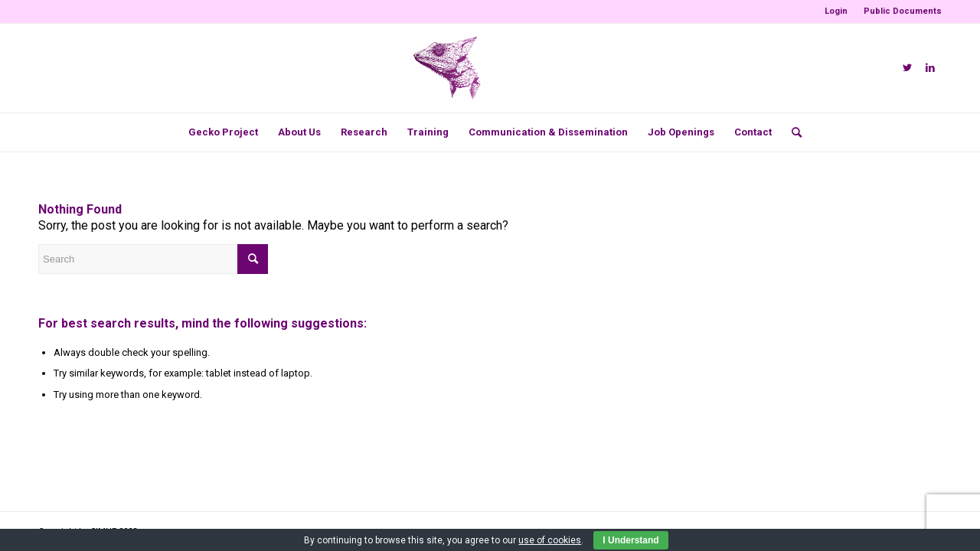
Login (836, 11)
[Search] (792, 132)
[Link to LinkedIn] (930, 68)
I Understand (630, 540)
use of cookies (550, 540)
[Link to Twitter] (907, 68)
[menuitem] (836, 11)
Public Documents (903, 11)
